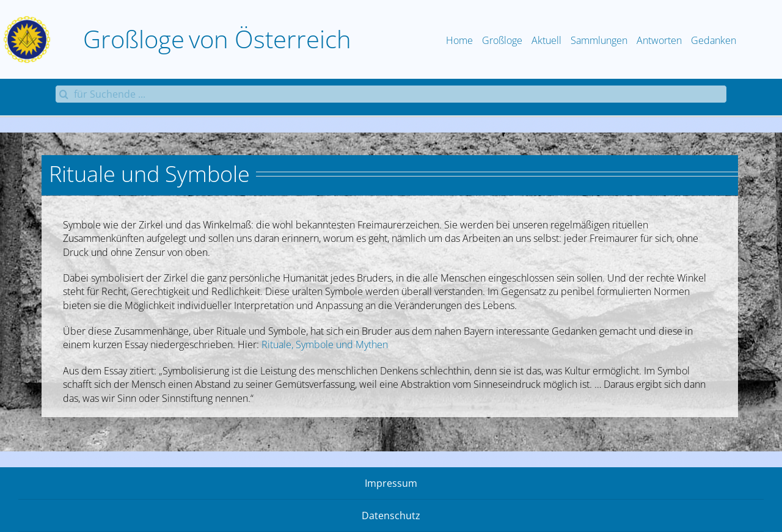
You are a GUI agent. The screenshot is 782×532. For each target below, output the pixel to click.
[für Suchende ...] (391, 94)
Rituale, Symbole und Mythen (325, 344)
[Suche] (64, 94)
